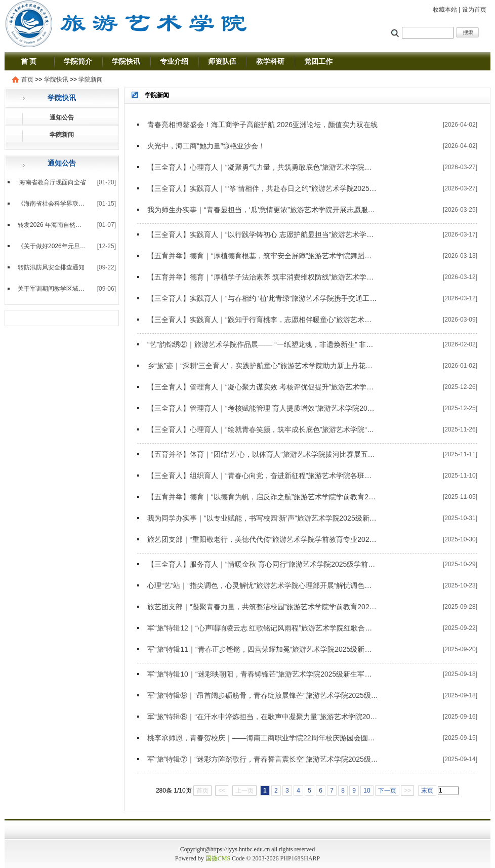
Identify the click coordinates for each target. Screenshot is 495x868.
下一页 (387, 791)
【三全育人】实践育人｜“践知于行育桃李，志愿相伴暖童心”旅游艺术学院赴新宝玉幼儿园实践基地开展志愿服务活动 (263, 320)
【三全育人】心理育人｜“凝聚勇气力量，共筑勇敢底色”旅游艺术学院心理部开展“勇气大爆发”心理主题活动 (263, 167)
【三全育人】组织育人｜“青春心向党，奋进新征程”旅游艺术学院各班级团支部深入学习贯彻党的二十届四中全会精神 (263, 476)
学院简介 (78, 61)
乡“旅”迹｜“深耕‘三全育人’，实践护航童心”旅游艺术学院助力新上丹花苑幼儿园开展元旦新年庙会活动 (263, 366)
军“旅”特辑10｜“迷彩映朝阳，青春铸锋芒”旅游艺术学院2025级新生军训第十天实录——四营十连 (263, 674)
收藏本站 (445, 10)
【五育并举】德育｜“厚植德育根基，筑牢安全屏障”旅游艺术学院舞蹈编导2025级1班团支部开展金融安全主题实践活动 (263, 256)
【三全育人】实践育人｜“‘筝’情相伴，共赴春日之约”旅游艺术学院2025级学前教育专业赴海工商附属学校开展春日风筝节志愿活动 (263, 188)
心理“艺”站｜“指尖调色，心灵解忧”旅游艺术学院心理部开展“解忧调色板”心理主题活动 (263, 585)
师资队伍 (222, 61)
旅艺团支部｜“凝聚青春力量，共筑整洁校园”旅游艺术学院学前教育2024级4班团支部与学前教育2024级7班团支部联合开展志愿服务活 (263, 607)
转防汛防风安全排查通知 (51, 267)
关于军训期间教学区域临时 (52, 289)
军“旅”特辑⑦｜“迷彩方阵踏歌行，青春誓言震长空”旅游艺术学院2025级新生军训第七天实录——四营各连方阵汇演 (263, 759)
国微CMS (218, 858)
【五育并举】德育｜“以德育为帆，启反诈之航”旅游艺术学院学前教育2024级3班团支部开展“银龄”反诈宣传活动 (263, 497)
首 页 (29, 61)
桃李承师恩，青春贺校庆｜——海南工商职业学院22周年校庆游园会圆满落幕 (263, 738)
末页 (427, 791)
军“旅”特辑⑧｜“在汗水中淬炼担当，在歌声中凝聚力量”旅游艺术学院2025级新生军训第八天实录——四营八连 (263, 717)
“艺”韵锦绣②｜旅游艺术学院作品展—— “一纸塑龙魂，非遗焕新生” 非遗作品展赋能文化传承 (263, 344)
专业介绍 (174, 61)
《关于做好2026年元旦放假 (52, 246)
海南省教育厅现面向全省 (52, 182)
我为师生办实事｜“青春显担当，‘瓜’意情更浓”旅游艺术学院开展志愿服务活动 (263, 210)
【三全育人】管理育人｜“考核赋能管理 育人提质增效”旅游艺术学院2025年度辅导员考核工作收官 (263, 408)
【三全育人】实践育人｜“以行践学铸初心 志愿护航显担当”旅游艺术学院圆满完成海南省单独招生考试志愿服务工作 (263, 234)
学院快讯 (126, 61)
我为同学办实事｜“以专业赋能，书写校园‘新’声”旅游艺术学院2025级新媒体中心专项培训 (263, 518)
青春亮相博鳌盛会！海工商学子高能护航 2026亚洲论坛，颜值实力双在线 (262, 125)
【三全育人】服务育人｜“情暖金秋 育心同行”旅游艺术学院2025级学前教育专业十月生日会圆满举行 (263, 564)
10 (367, 791)
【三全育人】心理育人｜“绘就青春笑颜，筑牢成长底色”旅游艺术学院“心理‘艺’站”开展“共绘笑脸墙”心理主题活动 (263, 429)
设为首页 (474, 10)
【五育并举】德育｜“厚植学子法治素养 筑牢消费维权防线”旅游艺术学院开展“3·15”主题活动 (263, 277)
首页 (27, 80)
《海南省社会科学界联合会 (52, 204)
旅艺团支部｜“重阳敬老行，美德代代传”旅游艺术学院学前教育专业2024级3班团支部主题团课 (263, 539)
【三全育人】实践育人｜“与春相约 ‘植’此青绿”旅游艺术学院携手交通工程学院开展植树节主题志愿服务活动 (263, 298)
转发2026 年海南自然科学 (52, 225)
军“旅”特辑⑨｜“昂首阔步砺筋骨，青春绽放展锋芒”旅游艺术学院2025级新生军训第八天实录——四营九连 (263, 695)
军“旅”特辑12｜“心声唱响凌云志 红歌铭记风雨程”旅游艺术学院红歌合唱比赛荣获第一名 (263, 628)
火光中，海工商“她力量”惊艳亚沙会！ (206, 146)
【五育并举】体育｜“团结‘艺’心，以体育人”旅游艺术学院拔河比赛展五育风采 (263, 454)
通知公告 (62, 117)
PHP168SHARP (300, 858)
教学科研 (270, 61)
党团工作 (318, 61)
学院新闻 (91, 80)
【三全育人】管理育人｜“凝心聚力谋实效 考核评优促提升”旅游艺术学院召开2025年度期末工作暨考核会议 (263, 387)
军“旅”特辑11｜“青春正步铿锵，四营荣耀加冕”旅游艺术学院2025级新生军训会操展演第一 (263, 649)
